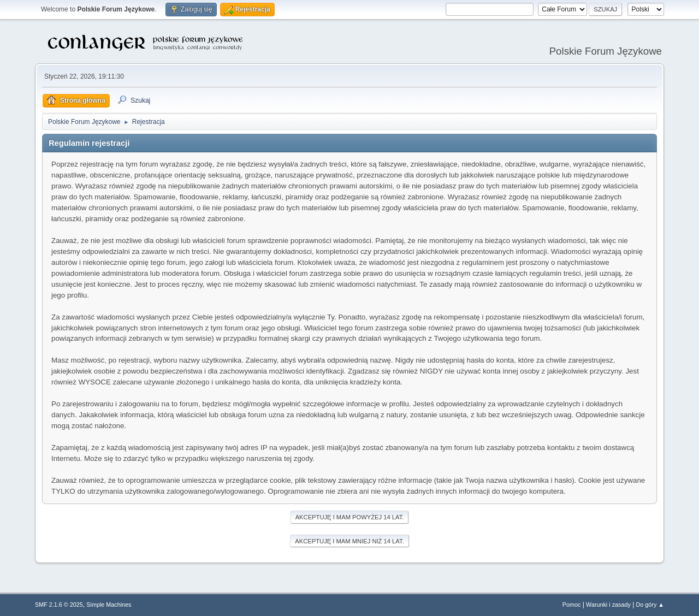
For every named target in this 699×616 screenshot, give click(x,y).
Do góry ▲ (650, 605)
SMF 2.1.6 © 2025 (59, 605)
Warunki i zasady (608, 605)
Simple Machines (109, 605)
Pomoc (572, 605)
